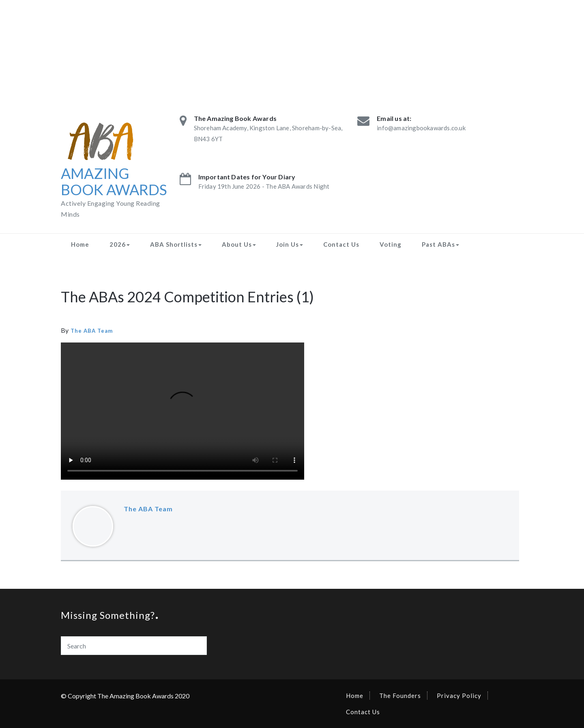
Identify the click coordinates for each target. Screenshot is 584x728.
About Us (239, 244)
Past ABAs (440, 244)
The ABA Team (92, 331)
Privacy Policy (459, 696)
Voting (391, 244)
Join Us (290, 244)
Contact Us (341, 244)
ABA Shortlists (176, 244)
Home (80, 244)
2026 (120, 244)
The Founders (400, 696)
